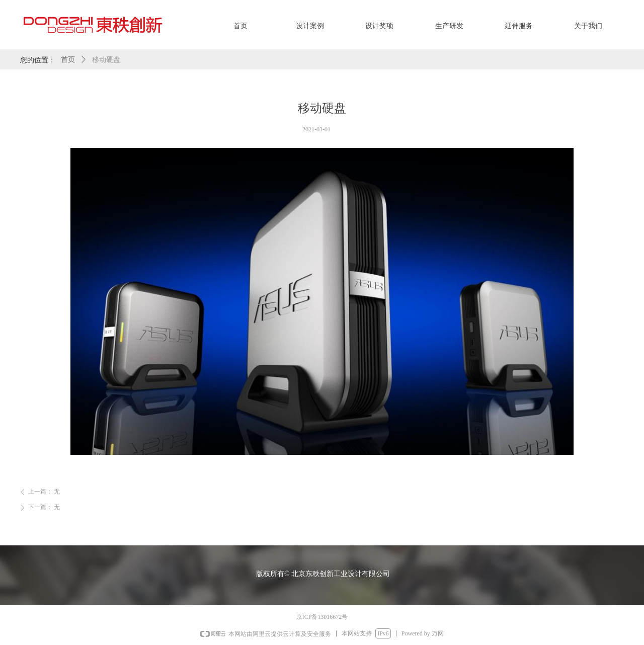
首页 (68, 60)
